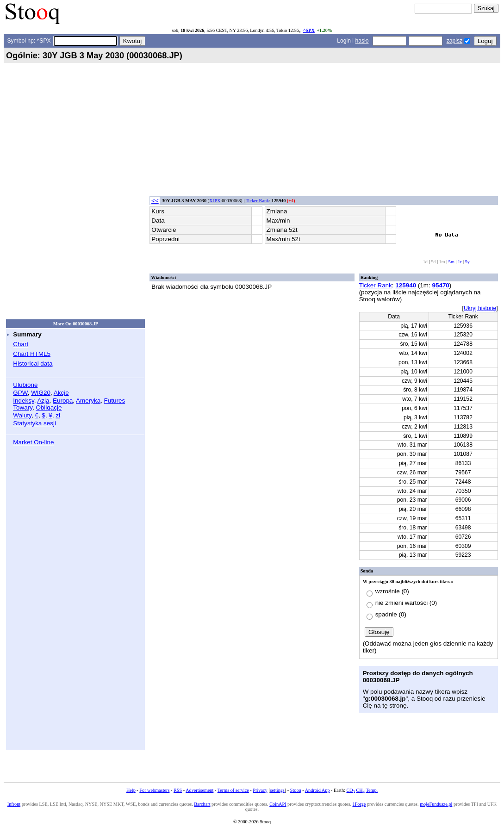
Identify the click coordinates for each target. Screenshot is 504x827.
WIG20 (41, 393)
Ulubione (25, 385)
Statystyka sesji (34, 423)
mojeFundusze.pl (436, 804)
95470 (440, 285)
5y (467, 262)
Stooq (296, 790)
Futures (115, 401)
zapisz (454, 41)
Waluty (22, 415)
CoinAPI (278, 804)
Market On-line (33, 442)
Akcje (61, 393)
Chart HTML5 (32, 354)
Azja (43, 401)
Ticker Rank (258, 201)
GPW (20, 393)
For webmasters (154, 790)
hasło (362, 41)
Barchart (202, 804)
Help (131, 790)
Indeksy (23, 401)
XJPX (215, 201)
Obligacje (49, 407)
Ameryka (88, 401)
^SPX (309, 30)
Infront (14, 804)
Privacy (260, 790)
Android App (317, 790)
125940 (406, 285)
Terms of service (233, 790)
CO (350, 790)
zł (58, 415)
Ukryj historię (480, 308)
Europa (63, 401)
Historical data (33, 364)
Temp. (372, 790)
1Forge (359, 804)
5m (451, 262)
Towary (23, 407)
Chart (21, 344)
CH (361, 790)
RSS (178, 790)
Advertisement (199, 790)
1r (460, 262)
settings (277, 790)
